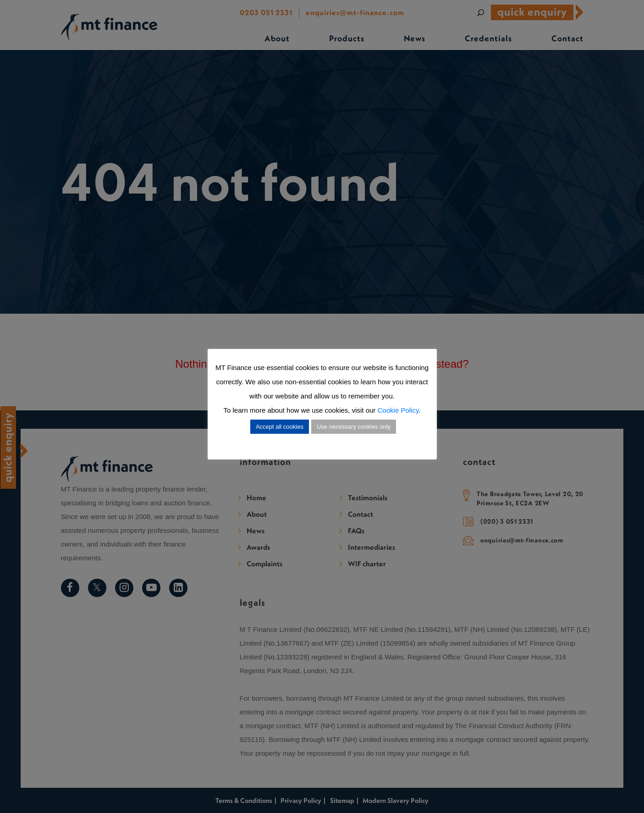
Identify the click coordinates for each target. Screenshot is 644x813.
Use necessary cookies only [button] (354, 427)
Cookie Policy (398, 410)
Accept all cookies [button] (280, 427)
